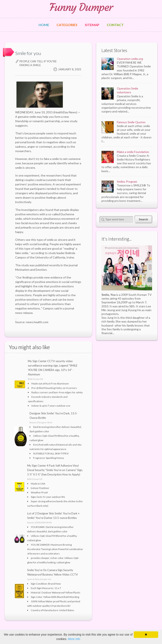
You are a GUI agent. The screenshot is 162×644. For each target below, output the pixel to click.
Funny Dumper (81, 7)
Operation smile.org (130, 59)
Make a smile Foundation (133, 152)
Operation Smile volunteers (128, 90)
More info (74, 639)
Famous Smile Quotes (131, 122)
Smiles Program (127, 181)
